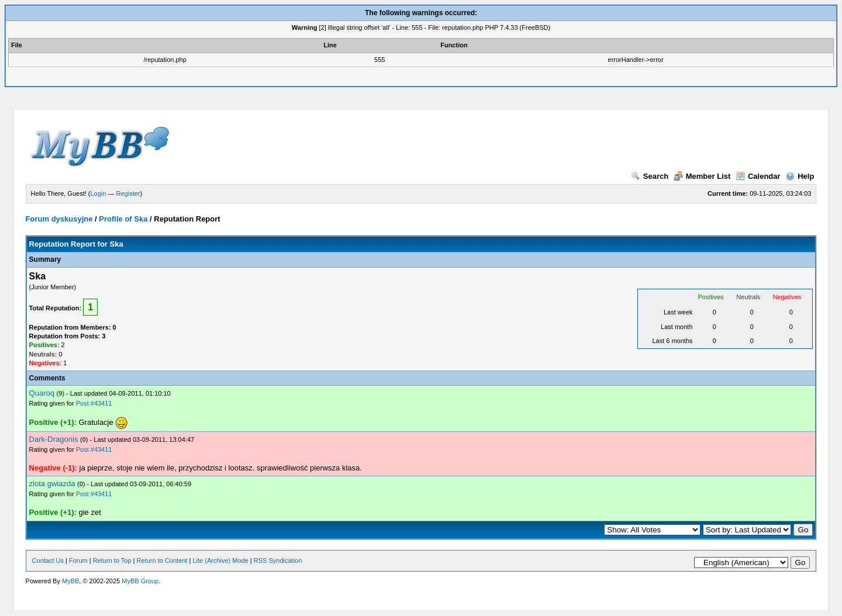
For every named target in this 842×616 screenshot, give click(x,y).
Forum (78, 560)
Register (128, 193)
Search (650, 176)
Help (800, 176)
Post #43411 (94, 403)
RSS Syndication (278, 560)
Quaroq (42, 393)
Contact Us (48, 560)
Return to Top (112, 560)
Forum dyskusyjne (59, 219)
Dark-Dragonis (54, 439)
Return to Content (162, 560)
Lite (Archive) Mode (220, 560)
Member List (702, 176)
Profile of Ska (123, 219)
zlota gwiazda (52, 484)
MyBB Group (140, 581)
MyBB (70, 581)
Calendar (758, 176)
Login (99, 193)
